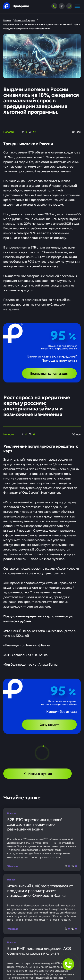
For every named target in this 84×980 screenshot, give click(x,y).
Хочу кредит (49, 724)
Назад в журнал (38, 773)
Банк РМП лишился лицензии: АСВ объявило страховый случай (39, 951)
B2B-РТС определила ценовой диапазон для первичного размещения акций (35, 824)
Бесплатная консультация (49, 373)
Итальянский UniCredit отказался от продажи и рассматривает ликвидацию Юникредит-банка (40, 890)
